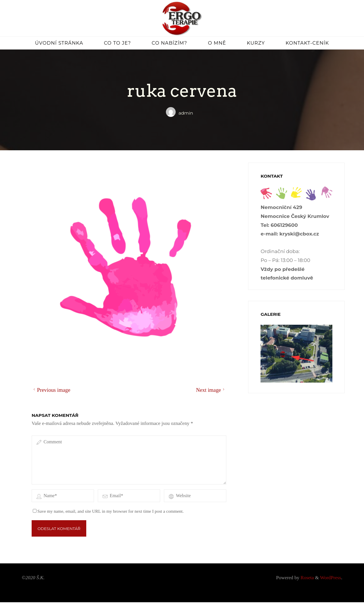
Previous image (51, 390)
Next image (211, 390)
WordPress (331, 583)
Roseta (307, 583)
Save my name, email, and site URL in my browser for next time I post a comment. (108, 517)
